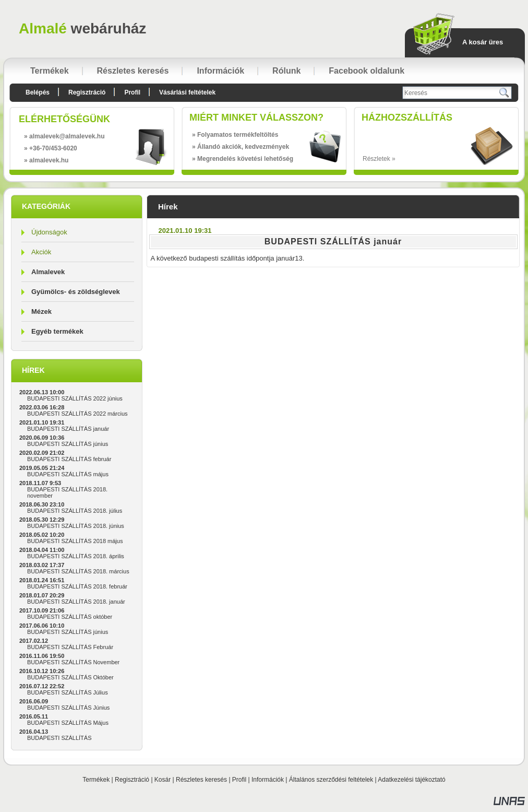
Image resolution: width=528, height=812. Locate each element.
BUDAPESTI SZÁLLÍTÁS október (70, 617)
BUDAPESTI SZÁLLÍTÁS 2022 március (77, 414)
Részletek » (379, 159)
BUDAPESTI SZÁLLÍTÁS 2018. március (78, 571)
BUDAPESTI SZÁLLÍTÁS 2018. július (75, 511)
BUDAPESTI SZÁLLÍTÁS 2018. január (76, 602)
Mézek (41, 311)
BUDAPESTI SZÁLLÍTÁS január (68, 429)
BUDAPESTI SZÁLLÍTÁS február (69, 459)
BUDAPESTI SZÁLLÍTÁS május (68, 474)
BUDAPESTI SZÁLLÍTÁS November (73, 662)
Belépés (38, 92)
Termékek (96, 780)
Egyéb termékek (57, 331)
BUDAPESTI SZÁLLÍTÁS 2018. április (76, 556)
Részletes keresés (201, 780)
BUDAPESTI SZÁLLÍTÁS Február (70, 647)
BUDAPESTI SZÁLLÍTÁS (59, 738)
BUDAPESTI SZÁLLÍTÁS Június (68, 708)
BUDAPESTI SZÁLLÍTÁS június (68, 444)
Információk (268, 780)
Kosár (163, 780)
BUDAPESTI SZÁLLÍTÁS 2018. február (77, 586)
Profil (239, 780)
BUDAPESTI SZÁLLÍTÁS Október (70, 677)
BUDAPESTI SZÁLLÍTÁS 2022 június (75, 398)
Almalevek (48, 272)
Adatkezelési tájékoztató (411, 780)
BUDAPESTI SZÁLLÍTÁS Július (68, 692)
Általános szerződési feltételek (331, 780)
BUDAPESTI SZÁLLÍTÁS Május (68, 723)
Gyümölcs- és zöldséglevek (76, 292)
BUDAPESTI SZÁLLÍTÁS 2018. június (76, 526)
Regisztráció (132, 780)
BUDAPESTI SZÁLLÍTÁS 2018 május (75, 541)
